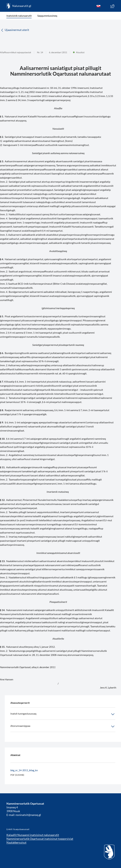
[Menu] (112, 7)
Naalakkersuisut (16, 842)
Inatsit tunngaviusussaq (63, 714)
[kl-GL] (98, 6)
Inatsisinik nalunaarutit (19, 16)
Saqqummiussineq (47, 16)
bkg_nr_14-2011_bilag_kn (24, 770)
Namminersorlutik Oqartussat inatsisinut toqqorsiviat (40, 839)
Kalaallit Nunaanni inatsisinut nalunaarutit (33, 835)
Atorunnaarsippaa (63, 726)
